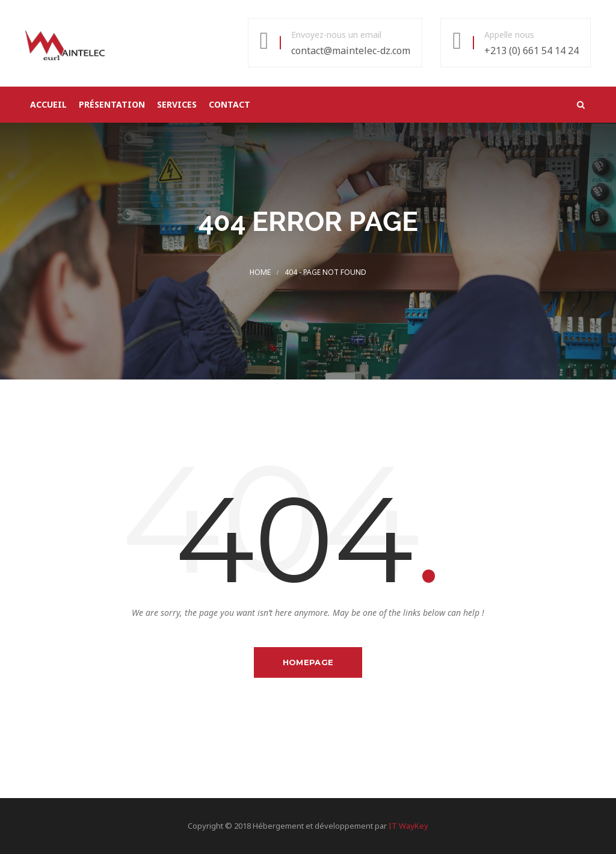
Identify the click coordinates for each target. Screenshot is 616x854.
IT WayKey (408, 826)
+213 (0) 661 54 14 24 (531, 51)
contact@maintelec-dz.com (351, 51)
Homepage (308, 662)
